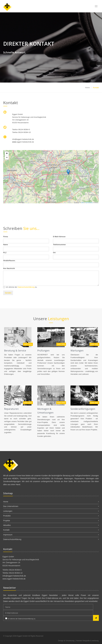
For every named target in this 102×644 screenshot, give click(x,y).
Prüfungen (43, 350)
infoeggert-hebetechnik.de (23, 139)
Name (6, 245)
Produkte (7, 516)
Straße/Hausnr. (9, 261)
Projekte (7, 521)
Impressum (8, 535)
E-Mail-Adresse (59, 237)
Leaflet (82, 203)
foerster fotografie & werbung (87, 641)
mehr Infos (28, 344)
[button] (68, 172)
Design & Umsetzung (66, 641)
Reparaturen (11, 409)
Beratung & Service (15, 350)
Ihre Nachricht (9, 268)
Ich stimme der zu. (20, 287)
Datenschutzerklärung (26, 287)
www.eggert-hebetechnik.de (14, 579)
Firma (6, 237)
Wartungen (77, 350)
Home (87, 88)
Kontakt (6, 530)
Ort (54, 253)
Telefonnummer (59, 245)
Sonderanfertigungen (83, 409)
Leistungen (8, 511)
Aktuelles (7, 525)
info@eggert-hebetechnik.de (14, 576)
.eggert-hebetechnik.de (23, 142)
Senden (8, 293)
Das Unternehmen (11, 506)
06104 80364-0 (24, 130)
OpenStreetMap (89, 203)
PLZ (5, 253)
